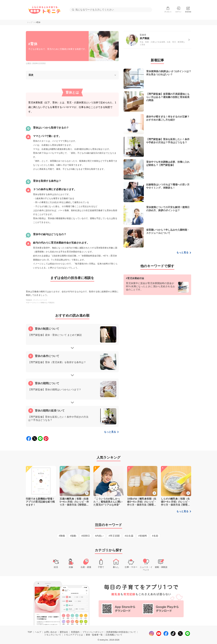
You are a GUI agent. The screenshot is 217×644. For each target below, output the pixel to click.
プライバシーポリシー (93, 632)
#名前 (155, 536)
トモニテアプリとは (73, 635)
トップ (30, 22)
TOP (30, 632)
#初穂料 (143, 536)
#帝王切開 (114, 536)
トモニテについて (53, 635)
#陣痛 (62, 536)
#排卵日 (86, 536)
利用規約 (75, 632)
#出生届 (129, 536)
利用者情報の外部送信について (121, 632)
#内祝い (99, 536)
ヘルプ (38, 632)
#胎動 (73, 536)
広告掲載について (114, 635)
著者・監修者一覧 (94, 635)
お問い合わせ (50, 632)
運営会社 (64, 632)
